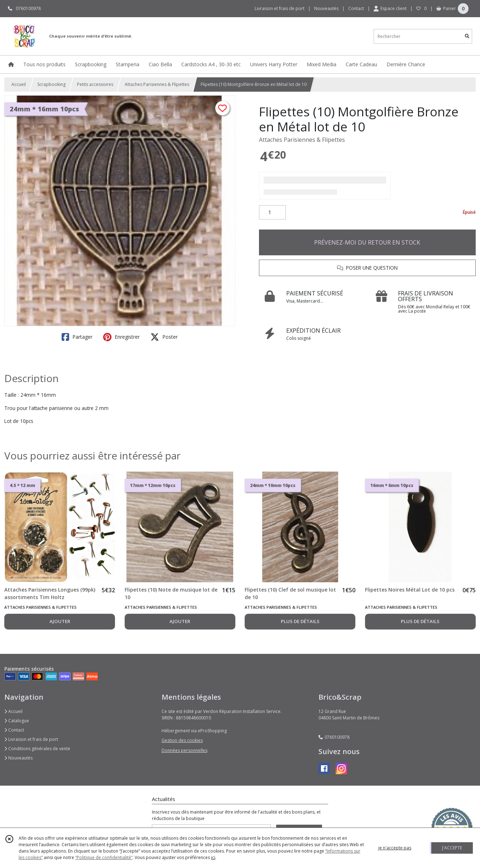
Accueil (19, 84)
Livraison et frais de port (31, 739)
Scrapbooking (51, 84)
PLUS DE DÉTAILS (300, 621)
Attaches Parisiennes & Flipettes (157, 84)
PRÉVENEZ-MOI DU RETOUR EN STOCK (367, 242)
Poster (164, 337)
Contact (356, 8)
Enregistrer (121, 337)
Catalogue (17, 721)
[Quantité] (272, 212)
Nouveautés (18, 758)
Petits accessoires (95, 84)
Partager (77, 337)
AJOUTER (60, 621)
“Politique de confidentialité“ (104, 857)
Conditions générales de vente (37, 749)
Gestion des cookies (182, 740)
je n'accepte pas (395, 848)
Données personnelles (184, 750)
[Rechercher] (467, 36)
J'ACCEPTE (452, 848)
